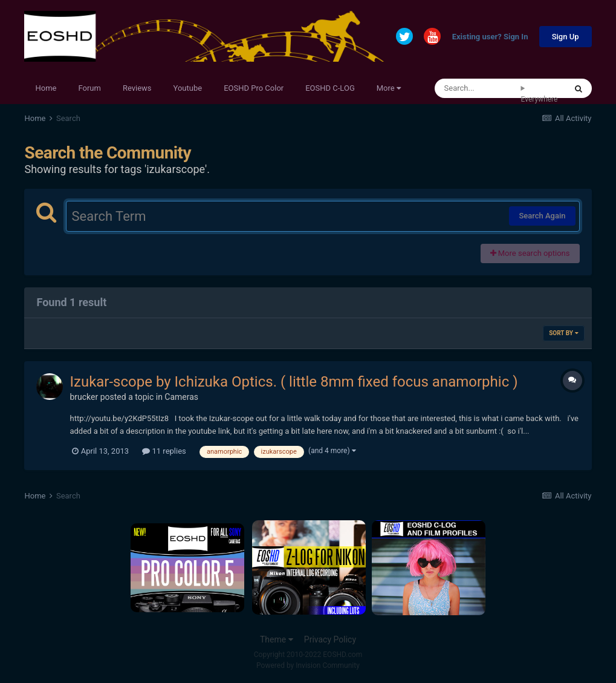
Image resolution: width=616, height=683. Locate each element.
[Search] (478, 88)
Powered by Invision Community (308, 665)
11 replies (164, 451)
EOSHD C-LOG (330, 88)
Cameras (181, 397)
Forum (89, 88)
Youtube (188, 88)
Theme (277, 639)
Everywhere (540, 99)
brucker (84, 397)
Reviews (137, 88)
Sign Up (566, 37)
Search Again (542, 216)
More (389, 88)
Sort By (563, 333)
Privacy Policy (330, 639)
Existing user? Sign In (490, 37)
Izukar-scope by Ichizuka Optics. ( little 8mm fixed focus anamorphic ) (293, 382)
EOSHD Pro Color (254, 88)
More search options (530, 253)
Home (46, 88)
